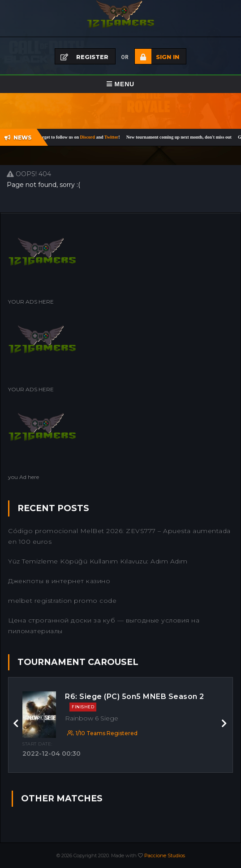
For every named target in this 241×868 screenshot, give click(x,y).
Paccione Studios (165, 855)
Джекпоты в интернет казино (59, 581)
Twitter (114, 137)
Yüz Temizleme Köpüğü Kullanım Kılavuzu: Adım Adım (98, 561)
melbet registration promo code (62, 601)
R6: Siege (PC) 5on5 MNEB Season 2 (135, 702)
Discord (91, 137)
